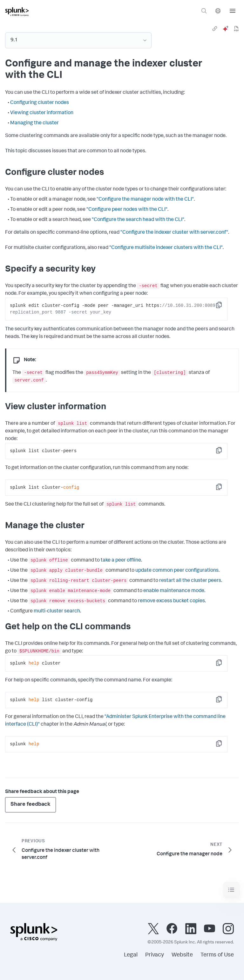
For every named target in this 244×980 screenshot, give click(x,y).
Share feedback (30, 805)
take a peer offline (121, 561)
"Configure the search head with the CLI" (138, 220)
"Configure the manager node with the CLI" (145, 200)
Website (182, 955)
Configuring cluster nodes (40, 103)
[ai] (226, 29)
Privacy (155, 955)
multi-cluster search (57, 611)
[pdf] (236, 29)
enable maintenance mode (174, 591)
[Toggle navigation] (231, 890)
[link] (215, 29)
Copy (223, 307)
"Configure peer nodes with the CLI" (127, 210)
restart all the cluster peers (190, 581)
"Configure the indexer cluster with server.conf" (174, 233)
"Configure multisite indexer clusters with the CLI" (166, 248)
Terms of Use (217, 955)
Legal (131, 955)
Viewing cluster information (42, 113)
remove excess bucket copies (171, 601)
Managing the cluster (34, 123)
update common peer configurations (177, 571)
